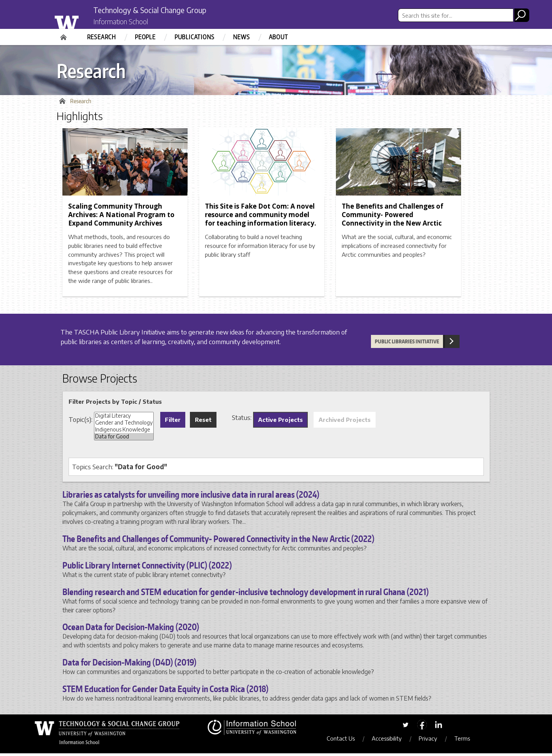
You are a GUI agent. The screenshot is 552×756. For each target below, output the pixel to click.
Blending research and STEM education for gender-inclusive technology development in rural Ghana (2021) (246, 594)
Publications (195, 37)
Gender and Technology (124, 425)
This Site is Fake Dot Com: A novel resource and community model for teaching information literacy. (261, 217)
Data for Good (124, 439)
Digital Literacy (124, 418)
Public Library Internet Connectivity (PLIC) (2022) (147, 567)
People (145, 37)
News (241, 37)
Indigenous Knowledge (124, 432)
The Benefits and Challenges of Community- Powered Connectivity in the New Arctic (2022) (218, 541)
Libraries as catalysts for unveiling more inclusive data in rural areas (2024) (191, 497)
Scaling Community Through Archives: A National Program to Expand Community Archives (121, 217)
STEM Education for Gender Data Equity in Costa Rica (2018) (165, 691)
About (279, 37)
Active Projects (280, 422)
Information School (127, 22)
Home (64, 35)
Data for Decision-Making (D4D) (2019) (129, 665)
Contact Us (346, 741)
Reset (203, 422)
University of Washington (82, 20)
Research (102, 37)
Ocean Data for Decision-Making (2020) (131, 629)
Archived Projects (345, 422)
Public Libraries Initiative (407, 344)
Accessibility (392, 741)
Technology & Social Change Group (165, 10)
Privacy (433, 741)
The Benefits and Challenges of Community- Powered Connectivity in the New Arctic (393, 217)
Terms (467, 741)
